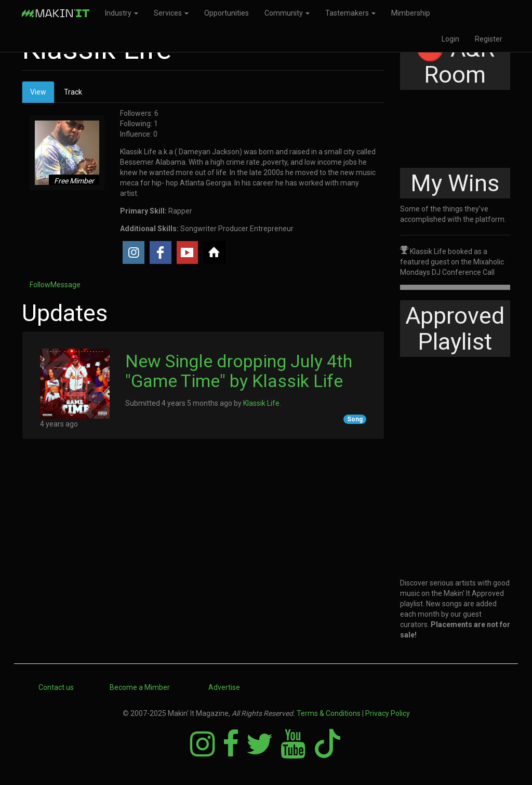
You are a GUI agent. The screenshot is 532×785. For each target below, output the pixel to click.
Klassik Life (261, 403)
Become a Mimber (140, 687)
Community (287, 13)
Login (450, 39)
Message (65, 285)
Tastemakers (350, 13)
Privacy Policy (388, 713)
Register (489, 39)
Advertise (224, 687)
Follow (40, 285)
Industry (122, 13)
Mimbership (411, 13)
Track (73, 92)
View (42, 95)
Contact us (56, 687)
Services (171, 13)
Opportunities (227, 13)
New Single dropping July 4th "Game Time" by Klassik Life (239, 371)
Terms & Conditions (329, 713)
